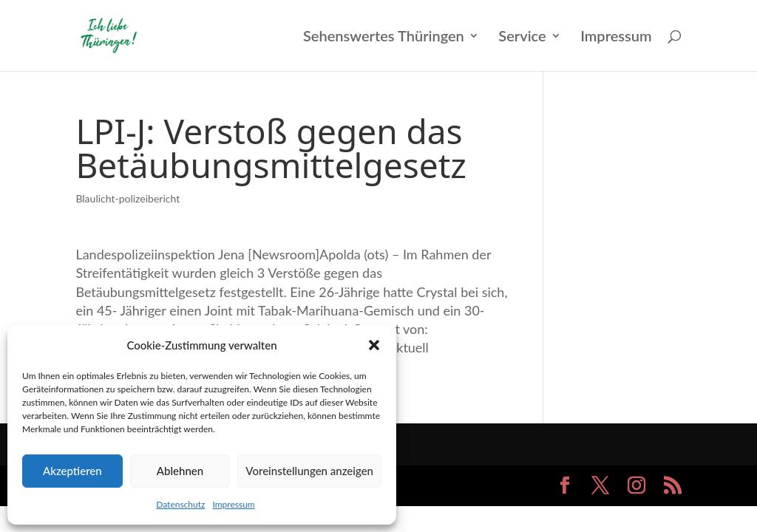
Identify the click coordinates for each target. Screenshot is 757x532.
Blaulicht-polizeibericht (128, 198)
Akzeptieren (72, 471)
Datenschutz (180, 504)
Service (522, 37)
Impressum (233, 504)
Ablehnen (180, 471)
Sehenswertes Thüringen (384, 37)
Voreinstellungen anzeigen (309, 471)
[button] (374, 345)
